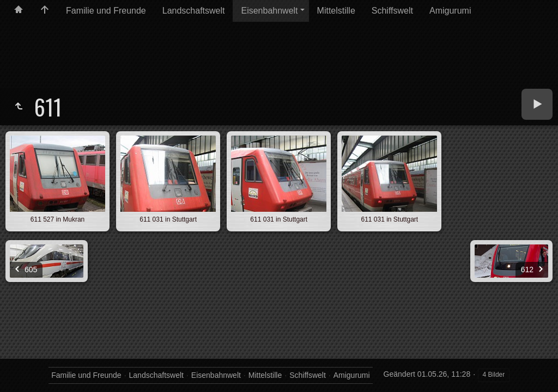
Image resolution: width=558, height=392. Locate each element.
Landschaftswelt (194, 11)
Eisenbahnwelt (269, 11)
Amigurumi (450, 11)
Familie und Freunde (106, 11)
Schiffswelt (392, 11)
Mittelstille (336, 11)
